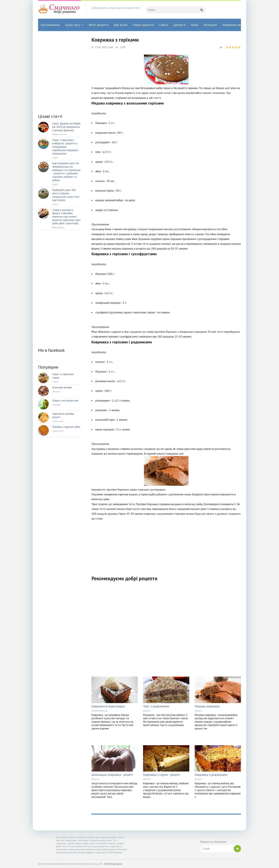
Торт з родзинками (156, 706)
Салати (164, 25)
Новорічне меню (233, 25)
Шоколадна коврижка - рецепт (112, 775)
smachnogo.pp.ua (113, 864)
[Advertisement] (166, 546)
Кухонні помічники (100, 711)
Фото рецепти (99, 25)
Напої (195, 25)
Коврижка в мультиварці (108, 706)
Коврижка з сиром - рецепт (162, 775)
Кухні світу (73, 25)
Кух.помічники (50, 25)
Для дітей (120, 25)
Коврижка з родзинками (211, 775)
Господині (210, 25)
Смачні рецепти (143, 25)
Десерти (179, 25)
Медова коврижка (207, 706)
